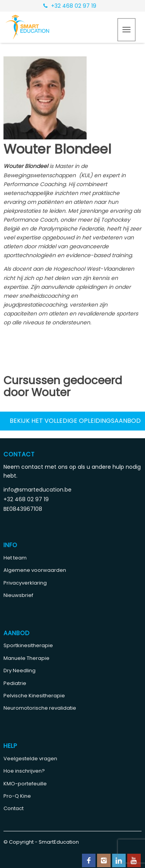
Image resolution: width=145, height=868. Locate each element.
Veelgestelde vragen (30, 759)
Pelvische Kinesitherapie (34, 696)
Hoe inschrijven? (24, 771)
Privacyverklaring (25, 583)
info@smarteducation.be (38, 490)
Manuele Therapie (26, 658)
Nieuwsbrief (18, 595)
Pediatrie (15, 683)
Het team (15, 558)
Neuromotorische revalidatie (40, 708)
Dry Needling (20, 670)
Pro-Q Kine (17, 796)
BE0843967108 (23, 509)
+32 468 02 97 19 (70, 6)
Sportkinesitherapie (28, 645)
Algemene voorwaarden (35, 570)
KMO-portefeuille (25, 784)
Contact (14, 808)
